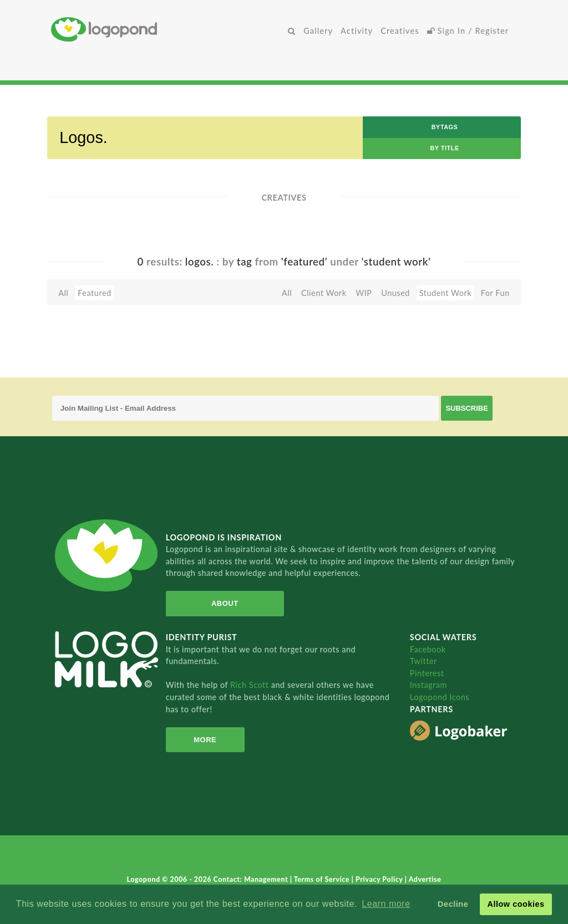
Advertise (425, 879)
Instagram (428, 685)
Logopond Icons (440, 697)
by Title (444, 148)
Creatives (400, 31)
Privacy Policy (380, 879)
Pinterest (427, 673)
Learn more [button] (386, 904)
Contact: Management (252, 879)
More (205, 740)
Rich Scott (251, 685)
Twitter (424, 661)
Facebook (428, 649)
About (225, 603)
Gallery (318, 31)
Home (168, 29)
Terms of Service (323, 879)
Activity (357, 31)
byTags (445, 127)
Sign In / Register (468, 31)
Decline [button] (453, 904)
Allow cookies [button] (516, 904)
